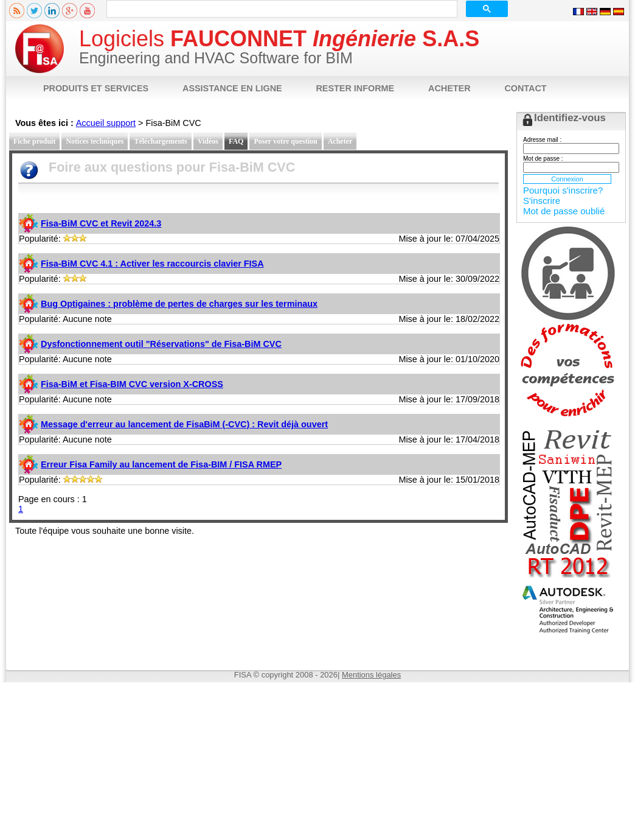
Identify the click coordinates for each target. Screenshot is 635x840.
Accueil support (106, 123)
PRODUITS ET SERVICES (96, 88)
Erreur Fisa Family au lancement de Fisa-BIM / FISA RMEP (161, 464)
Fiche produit (34, 141)
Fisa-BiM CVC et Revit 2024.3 (101, 223)
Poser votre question (285, 141)
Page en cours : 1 (53, 499)
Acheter (340, 141)
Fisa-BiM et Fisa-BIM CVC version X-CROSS (132, 384)
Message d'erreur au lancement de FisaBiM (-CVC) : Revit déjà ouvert (184, 424)
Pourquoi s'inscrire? (563, 190)
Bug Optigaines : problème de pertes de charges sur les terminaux (179, 304)
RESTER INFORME (355, 88)
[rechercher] (281, 9)
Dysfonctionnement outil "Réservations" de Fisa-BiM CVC (161, 344)
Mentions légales (371, 675)
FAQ (236, 141)
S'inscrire (542, 201)
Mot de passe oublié (564, 211)
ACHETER (449, 88)
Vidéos (208, 141)
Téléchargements (160, 141)
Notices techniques (95, 141)
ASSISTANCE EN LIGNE (232, 88)
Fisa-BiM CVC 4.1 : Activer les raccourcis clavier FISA (152, 264)
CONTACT (525, 88)
